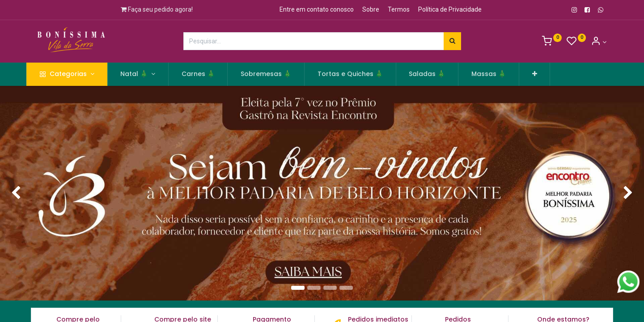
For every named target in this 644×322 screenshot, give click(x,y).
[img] (26, 193)
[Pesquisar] (452, 41)
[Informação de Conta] (599, 42)
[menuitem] (209, 74)
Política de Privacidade (450, 9)
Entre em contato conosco (317, 9)
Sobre (371, 9)
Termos (399, 9)
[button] (545, 74)
